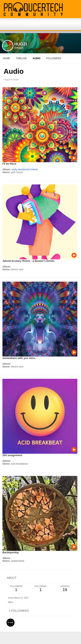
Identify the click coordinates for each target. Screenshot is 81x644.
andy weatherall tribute (25, 169)
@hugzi (19, 48)
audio (36, 58)
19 (65, 589)
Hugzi (7, 80)
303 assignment (12, 455)
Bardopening (11, 552)
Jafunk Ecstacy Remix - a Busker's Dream (28, 261)
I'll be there (9, 164)
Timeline (21, 58)
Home (6, 58)
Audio (15, 80)
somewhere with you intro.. (19, 358)
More (51, 58)
